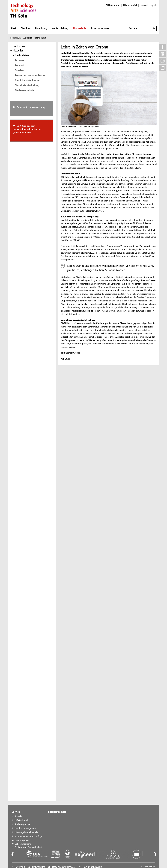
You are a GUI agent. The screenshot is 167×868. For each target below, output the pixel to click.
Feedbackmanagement (26, 828)
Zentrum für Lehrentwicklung (31, 107)
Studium (26, 28)
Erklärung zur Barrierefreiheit (65, 824)
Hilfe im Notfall (130, 5)
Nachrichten (22, 55)
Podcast (19, 65)
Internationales (100, 28)
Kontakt (18, 816)
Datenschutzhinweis (64, 859)
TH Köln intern (113, 5)
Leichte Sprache (59, 816)
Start (13, 28)
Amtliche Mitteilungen (28, 80)
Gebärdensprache (60, 820)
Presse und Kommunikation (31, 75)
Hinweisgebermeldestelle (26, 832)
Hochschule (80, 28)
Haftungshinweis (92, 859)
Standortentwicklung (27, 85)
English (153, 5)
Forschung (41, 28)
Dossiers (20, 70)
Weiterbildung (60, 28)
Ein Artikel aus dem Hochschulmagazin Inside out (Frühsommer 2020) (27, 129)
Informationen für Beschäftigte (29, 836)
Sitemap (20, 859)
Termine (20, 60)
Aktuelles (28, 38)
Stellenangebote (25, 90)
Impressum (38, 859)
